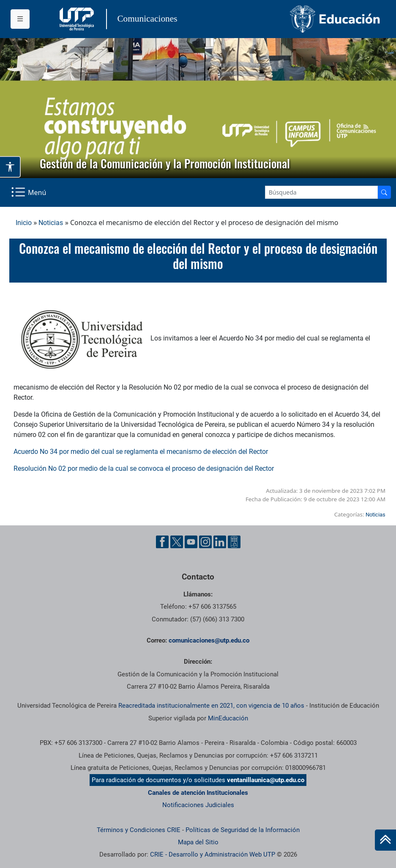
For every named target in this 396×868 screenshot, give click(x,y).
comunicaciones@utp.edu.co (209, 640)
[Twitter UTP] (177, 542)
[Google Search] (321, 192)
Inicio (24, 223)
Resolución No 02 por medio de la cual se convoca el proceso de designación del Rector (144, 468)
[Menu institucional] (20, 19)
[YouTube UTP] (191, 542)
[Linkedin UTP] (220, 542)
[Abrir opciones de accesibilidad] (10, 167)
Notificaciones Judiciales (198, 805)
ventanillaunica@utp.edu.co (266, 780)
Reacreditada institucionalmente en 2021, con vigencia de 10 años (211, 706)
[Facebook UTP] (162, 542)
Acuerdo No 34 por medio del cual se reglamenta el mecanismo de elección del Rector (141, 452)
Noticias (51, 223)
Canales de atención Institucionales (198, 793)
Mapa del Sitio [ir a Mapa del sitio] (198, 842)
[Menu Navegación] (29, 192)
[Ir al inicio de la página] (385, 840)
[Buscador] (384, 192)
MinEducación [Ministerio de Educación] (228, 718)
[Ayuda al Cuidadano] (234, 542)
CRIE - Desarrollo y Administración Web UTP (213, 854)
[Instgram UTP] (205, 542)
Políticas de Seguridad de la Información (243, 830)
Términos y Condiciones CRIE (139, 830)
